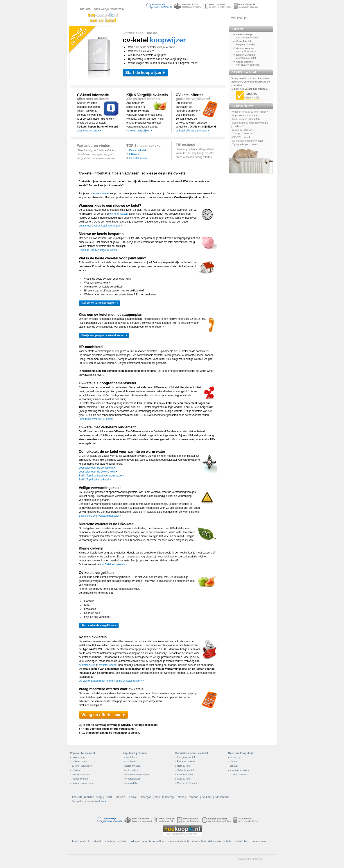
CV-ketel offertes (190, 95)
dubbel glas (241, 841)
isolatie (227, 841)
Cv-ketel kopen (138, 158)
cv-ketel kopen (80, 757)
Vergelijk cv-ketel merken (88, 801)
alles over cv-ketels (93, 99)
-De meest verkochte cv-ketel (247, 141)
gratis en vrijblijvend (193, 99)
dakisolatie (214, 841)
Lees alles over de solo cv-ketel (97, 472)
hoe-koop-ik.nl (80, 841)
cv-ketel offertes (238, 775)
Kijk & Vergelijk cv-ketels (147, 95)
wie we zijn (236, 757)
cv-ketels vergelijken (138, 131)
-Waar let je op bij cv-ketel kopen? (250, 112)
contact (234, 766)
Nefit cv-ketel (184, 766)
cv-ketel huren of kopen (137, 775)
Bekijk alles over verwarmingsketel (99, 516)
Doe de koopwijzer (149, 18)
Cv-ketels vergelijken (193, 18)
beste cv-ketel (132, 770)
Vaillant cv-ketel (185, 770)
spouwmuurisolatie (178, 841)
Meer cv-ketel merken (189, 783)
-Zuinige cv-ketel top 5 (243, 133)
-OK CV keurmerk (241, 137)
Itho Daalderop (164, 797)
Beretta (120, 797)
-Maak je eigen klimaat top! (246, 119)
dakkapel (134, 841)
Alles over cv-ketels (171, 18)
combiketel (130, 761)
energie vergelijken (153, 841)
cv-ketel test (131, 757)
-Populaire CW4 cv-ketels (245, 115)
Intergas (146, 797)
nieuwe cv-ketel (100, 193)
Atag (99, 797)
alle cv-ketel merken (143, 99)
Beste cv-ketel (137, 150)
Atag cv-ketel (184, 779)
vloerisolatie (199, 841)
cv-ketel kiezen (119, 214)
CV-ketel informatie (93, 95)
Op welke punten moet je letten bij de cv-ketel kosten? (110, 681)
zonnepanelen (259, 841)
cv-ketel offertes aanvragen (192, 131)
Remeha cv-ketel (186, 761)
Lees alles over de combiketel (96, 468)
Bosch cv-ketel (185, 775)
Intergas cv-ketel (186, 757)
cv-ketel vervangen (82, 766)
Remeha (193, 797)
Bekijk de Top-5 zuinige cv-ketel (97, 250)
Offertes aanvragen (215, 18)
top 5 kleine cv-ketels (113, 564)
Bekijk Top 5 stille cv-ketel (94, 480)
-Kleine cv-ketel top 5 (243, 130)
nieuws (233, 761)
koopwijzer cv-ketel (240, 770)
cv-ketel (96, 841)
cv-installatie (131, 783)
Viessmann (222, 797)
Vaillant (207, 797)
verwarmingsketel (81, 775)
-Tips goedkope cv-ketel (244, 144)
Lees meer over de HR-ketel (95, 419)
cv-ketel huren (87, 665)
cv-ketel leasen (108, 665)
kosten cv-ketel (132, 766)
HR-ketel (134, 154)
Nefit (181, 797)
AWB (109, 797)
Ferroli (133, 797)
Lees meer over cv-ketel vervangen (99, 226)
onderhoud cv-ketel (115, 841)
